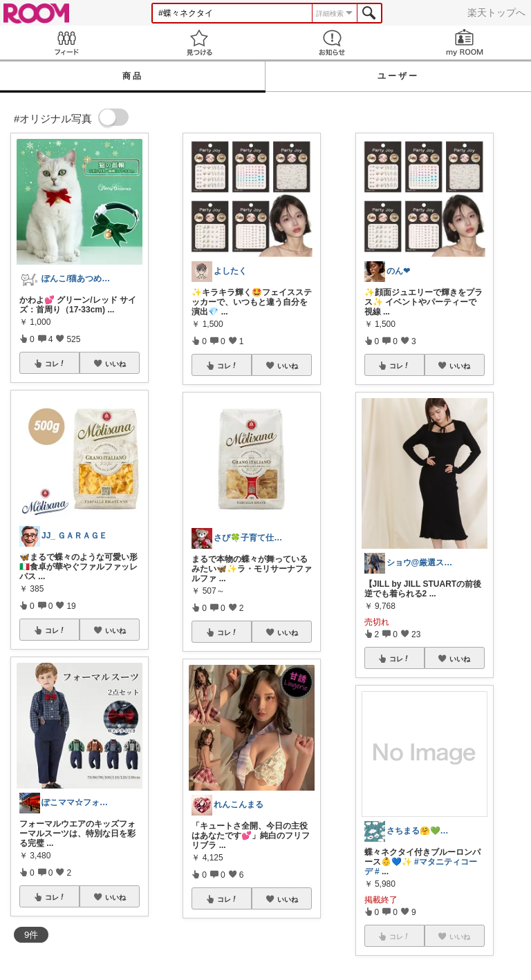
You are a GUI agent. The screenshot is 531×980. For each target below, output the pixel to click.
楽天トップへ (496, 12)
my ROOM (465, 43)
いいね (115, 364)
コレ (55, 364)
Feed (66, 43)
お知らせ (332, 43)
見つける (199, 43)
